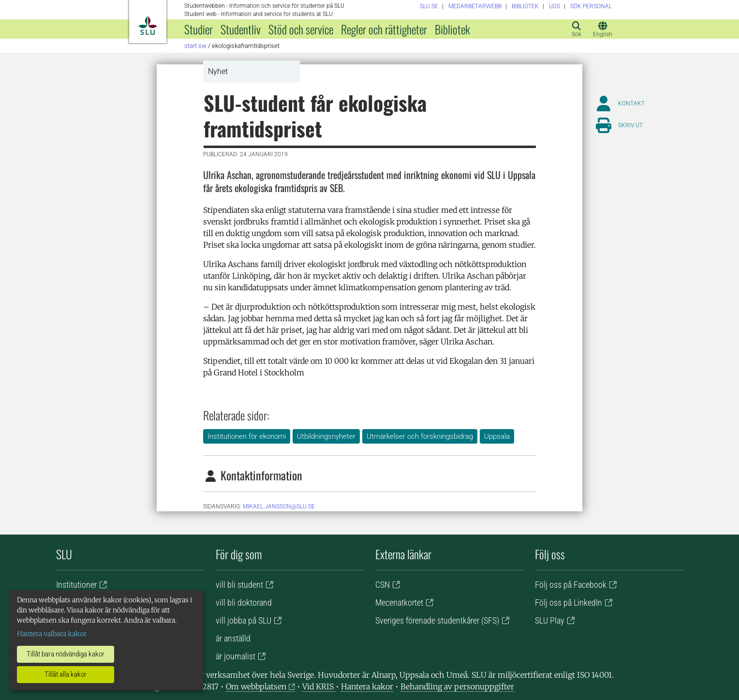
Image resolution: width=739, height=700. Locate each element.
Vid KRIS (319, 686)
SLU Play (550, 620)
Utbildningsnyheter (326, 436)
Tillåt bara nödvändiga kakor (66, 654)
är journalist (236, 656)
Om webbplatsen (256, 686)
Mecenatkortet (399, 603)
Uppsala (497, 436)
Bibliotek (452, 29)
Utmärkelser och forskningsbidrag (420, 436)
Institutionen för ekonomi (247, 436)
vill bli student (239, 585)
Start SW (195, 46)
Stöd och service (301, 29)
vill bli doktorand (244, 603)
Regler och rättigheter (384, 29)
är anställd (233, 638)
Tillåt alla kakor (66, 674)
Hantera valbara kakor (52, 634)
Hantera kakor (367, 686)
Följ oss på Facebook (571, 585)
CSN (383, 585)
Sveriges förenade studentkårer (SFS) (437, 620)
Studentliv (241, 29)
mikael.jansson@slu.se (279, 506)
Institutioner (76, 585)
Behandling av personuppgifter (457, 686)
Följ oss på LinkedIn (569, 603)
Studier (199, 29)
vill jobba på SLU (244, 620)
